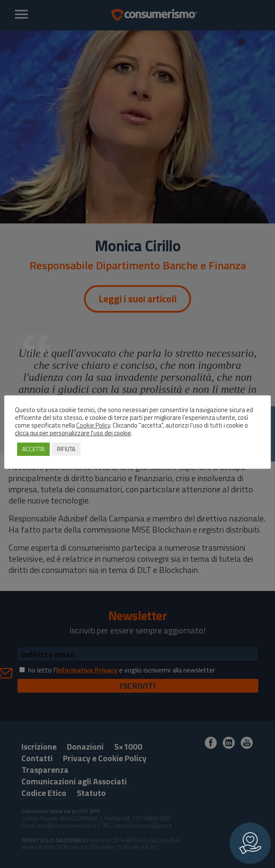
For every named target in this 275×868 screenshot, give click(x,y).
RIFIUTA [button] (66, 449)
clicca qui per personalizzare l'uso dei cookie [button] (73, 433)
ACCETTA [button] (33, 449)
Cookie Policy (93, 425)
